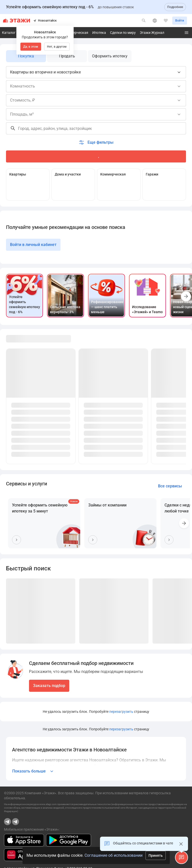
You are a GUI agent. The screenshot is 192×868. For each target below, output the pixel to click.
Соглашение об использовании (113, 855)
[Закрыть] (181, 844)
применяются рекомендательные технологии (84, 804)
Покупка (26, 56)
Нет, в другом (57, 47)
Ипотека (99, 33)
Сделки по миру (123, 33)
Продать (67, 56)
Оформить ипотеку (110, 56)
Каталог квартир (16, 33)
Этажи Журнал (152, 33)
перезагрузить (121, 712)
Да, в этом (31, 47)
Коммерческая (76, 33)
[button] (181, 857)
